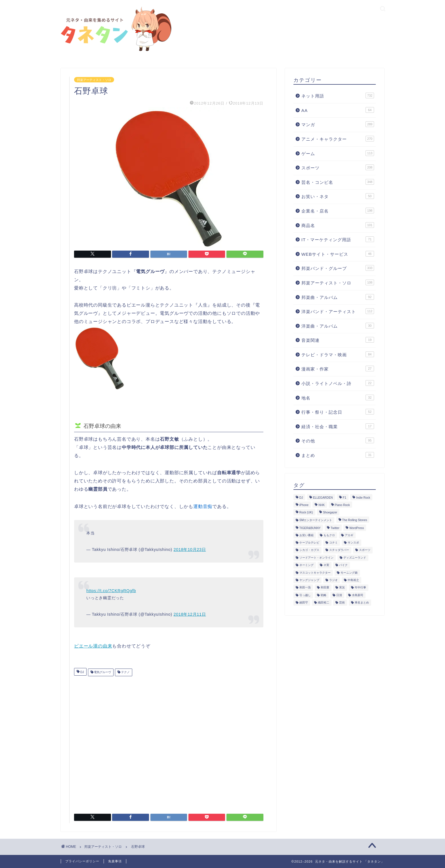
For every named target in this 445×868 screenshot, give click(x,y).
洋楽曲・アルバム (338, 326)
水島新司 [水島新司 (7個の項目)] (358, 595)
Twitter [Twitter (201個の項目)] (335, 528)
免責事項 (115, 861)
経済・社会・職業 (338, 426)
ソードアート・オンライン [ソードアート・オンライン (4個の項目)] (316, 558)
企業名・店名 (338, 211)
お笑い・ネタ (338, 196)
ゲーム (338, 153)
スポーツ (338, 167)
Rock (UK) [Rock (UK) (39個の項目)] (306, 513)
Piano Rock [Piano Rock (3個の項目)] (342, 505)
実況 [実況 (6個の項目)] (342, 588)
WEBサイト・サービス (338, 254)
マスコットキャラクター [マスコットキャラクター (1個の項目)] (315, 573)
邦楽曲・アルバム (338, 297)
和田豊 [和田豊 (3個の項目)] (325, 588)
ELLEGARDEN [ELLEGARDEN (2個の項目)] (323, 498)
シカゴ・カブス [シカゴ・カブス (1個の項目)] (309, 550)
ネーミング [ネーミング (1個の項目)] (307, 565)
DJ (82, 672)
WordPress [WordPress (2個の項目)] (357, 528)
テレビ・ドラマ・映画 (338, 354)
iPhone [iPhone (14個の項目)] (304, 505)
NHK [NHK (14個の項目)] (322, 505)
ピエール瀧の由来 (93, 646)
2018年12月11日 (190, 614)
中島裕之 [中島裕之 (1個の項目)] (353, 580)
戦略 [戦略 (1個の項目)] (324, 595)
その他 (338, 440)
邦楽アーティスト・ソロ (94, 80)
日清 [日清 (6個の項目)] (339, 595)
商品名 (338, 225)
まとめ (338, 455)
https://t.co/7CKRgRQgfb (111, 591)
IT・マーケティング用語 (338, 239)
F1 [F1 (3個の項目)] (345, 498)
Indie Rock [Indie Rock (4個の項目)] (363, 498)
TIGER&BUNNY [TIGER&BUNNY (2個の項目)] (310, 528)
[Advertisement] (169, 743)
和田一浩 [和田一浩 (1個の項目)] (305, 588)
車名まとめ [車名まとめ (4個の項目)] (362, 602)
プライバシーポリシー (82, 861)
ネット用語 (338, 95)
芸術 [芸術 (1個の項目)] (342, 602)
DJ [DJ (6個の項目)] (301, 498)
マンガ (338, 124)
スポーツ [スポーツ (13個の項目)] (365, 550)
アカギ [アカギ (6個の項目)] (349, 535)
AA (338, 110)
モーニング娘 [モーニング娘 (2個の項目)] (349, 573)
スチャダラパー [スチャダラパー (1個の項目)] (339, 550)
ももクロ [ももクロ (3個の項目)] (329, 535)
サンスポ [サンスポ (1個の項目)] (353, 543)
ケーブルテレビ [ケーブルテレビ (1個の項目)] (309, 543)
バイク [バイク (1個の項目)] (343, 565)
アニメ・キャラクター (338, 139)
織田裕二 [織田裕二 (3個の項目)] (324, 602)
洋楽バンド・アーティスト (338, 311)
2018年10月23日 (190, 549)
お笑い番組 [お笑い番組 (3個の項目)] (307, 535)
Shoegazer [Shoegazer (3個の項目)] (330, 513)
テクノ (125, 672)
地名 (338, 397)
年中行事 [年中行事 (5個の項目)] (360, 588)
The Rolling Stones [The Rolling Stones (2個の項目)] (355, 520)
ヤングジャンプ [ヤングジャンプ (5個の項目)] (309, 580)
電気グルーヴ (102, 672)
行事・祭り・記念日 (338, 412)
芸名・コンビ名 (338, 182)
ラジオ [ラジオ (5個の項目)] (333, 580)
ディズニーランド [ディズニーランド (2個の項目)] (355, 558)
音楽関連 (338, 340)
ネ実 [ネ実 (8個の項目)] (326, 565)
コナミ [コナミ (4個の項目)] (333, 543)
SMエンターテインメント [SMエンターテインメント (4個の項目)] (316, 520)
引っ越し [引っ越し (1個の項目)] (305, 595)
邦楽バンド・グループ (338, 268)
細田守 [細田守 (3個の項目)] (304, 602)
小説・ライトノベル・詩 (338, 383)
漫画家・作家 (338, 369)
